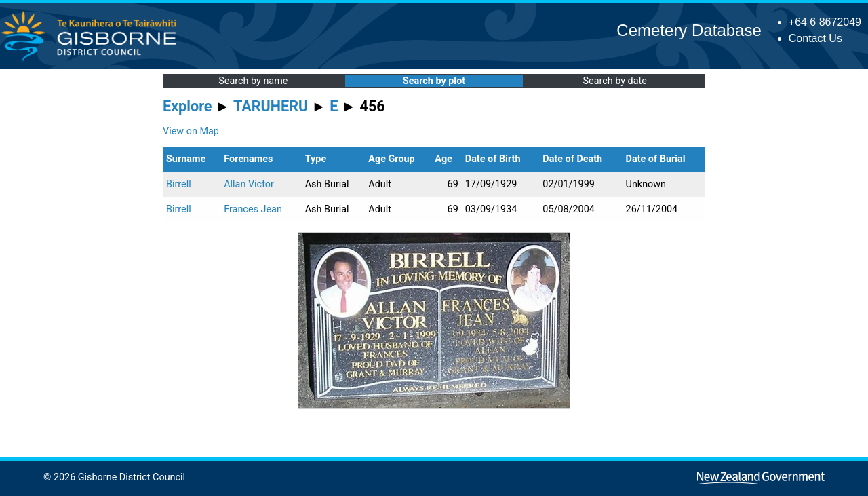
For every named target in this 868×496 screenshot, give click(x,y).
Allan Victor (249, 184)
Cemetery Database (689, 30)
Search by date (614, 81)
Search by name (253, 81)
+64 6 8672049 (825, 22)
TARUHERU (271, 106)
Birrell (179, 184)
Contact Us (815, 38)
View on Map (191, 131)
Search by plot (434, 81)
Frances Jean (253, 209)
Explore (188, 106)
